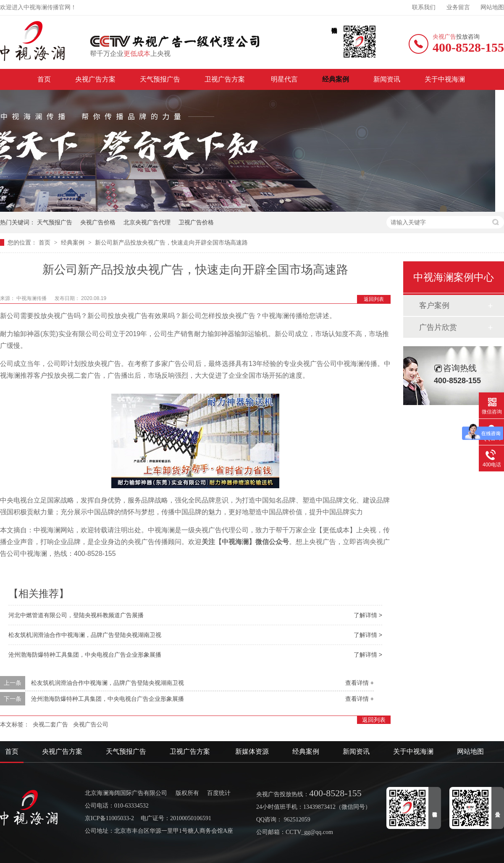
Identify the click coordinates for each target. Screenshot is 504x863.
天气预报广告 (160, 79)
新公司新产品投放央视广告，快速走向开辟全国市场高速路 (171, 242)
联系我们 (424, 7)
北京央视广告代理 (147, 222)
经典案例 (336, 79)
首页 (44, 79)
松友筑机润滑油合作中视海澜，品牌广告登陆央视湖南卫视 (85, 635)
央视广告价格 (98, 222)
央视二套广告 (50, 724)
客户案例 (434, 305)
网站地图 (492, 7)
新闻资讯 (387, 79)
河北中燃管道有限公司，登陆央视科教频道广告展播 (76, 615)
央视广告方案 (95, 79)
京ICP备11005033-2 (109, 818)
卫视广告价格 (196, 222)
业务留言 (458, 7)
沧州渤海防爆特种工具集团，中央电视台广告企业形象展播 (85, 655)
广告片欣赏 (438, 327)
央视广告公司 (91, 724)
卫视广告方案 (226, 79)
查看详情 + (360, 683)
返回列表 (374, 299)
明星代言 (284, 79)
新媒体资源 (252, 751)
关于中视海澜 (445, 79)
